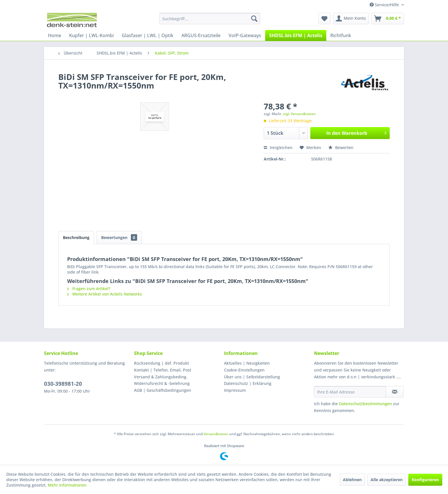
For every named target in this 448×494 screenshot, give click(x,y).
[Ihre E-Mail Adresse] (350, 392)
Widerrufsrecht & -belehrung (162, 383)
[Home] (55, 35)
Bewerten (341, 147)
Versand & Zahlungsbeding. (161, 377)
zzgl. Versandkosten (299, 114)
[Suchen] (254, 19)
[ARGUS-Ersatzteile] (201, 35)
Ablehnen (352, 480)
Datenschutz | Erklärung (248, 383)
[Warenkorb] (388, 19)
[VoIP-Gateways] (245, 35)
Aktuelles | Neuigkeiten (247, 363)
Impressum (235, 390)
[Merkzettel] (324, 19)
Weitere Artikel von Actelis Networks (105, 294)
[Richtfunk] (341, 35)
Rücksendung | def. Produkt (161, 363)
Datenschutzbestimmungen (365, 404)
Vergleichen (278, 147)
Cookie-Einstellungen (244, 370)
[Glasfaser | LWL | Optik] (148, 35)
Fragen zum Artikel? (89, 289)
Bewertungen (119, 237)
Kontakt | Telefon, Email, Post (163, 370)
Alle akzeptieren (387, 480)
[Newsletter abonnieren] (395, 392)
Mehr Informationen (67, 485)
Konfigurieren (425, 480)
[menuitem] (210, 19)
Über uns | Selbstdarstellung (252, 377)
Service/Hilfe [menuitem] (385, 5)
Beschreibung (76, 237)
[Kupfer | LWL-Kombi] (91, 35)
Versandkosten (216, 434)
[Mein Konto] (351, 19)
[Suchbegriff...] (210, 19)
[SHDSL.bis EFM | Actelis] (296, 35)
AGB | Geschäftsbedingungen (163, 390)
